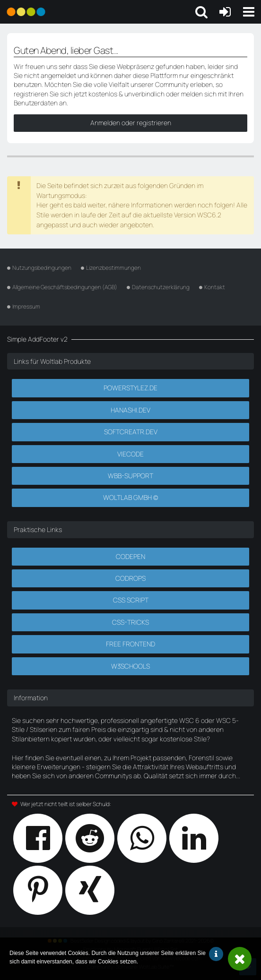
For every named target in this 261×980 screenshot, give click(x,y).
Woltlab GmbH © (130, 497)
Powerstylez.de (130, 388)
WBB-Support (130, 476)
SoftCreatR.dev (131, 432)
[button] (249, 12)
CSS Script (131, 600)
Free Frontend (130, 644)
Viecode (130, 454)
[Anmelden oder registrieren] (225, 12)
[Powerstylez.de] (26, 12)
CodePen (130, 556)
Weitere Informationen (216, 954)
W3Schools (130, 666)
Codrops (130, 578)
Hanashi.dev (130, 410)
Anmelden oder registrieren (131, 123)
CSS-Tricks (130, 622)
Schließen (240, 959)
